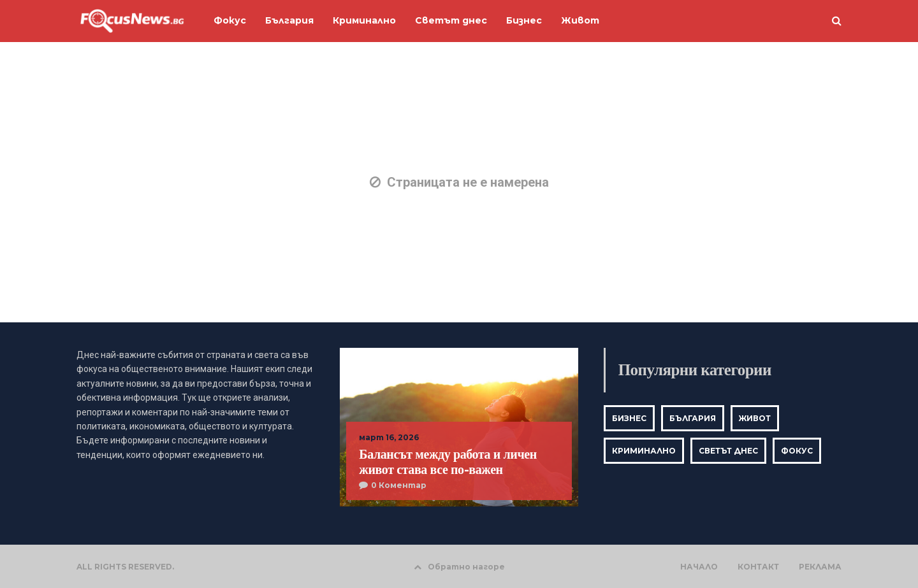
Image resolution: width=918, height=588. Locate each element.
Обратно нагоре (459, 567)
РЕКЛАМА (820, 567)
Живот (755, 418)
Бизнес (629, 418)
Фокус (797, 451)
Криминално (644, 451)
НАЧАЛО (699, 567)
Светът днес (728, 451)
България (693, 418)
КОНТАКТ (758, 567)
